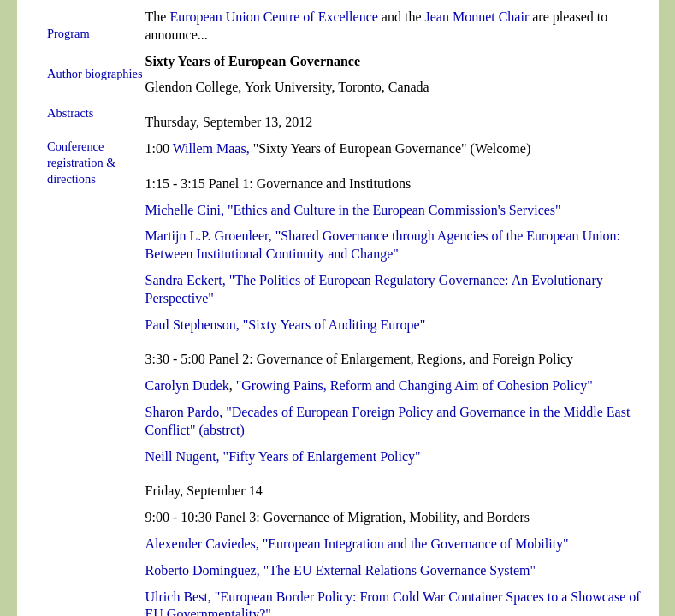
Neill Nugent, (183, 456)
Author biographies (95, 74)
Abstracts (70, 113)
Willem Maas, (211, 148)
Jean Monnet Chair (477, 17)
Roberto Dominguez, (203, 570)
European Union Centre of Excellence (273, 17)
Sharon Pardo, (184, 412)
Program (68, 33)
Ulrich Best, (178, 597)
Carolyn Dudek (187, 385)
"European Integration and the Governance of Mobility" (416, 544)
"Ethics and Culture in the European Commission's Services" (394, 210)
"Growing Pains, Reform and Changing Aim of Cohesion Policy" (414, 385)
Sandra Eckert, (186, 280)
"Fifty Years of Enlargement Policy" (322, 456)
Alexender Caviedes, (202, 544)
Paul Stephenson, (192, 325)
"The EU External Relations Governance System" (400, 570)
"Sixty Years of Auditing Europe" (335, 325)
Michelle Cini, (185, 210)
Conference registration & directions (81, 162)
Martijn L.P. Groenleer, (209, 236)
